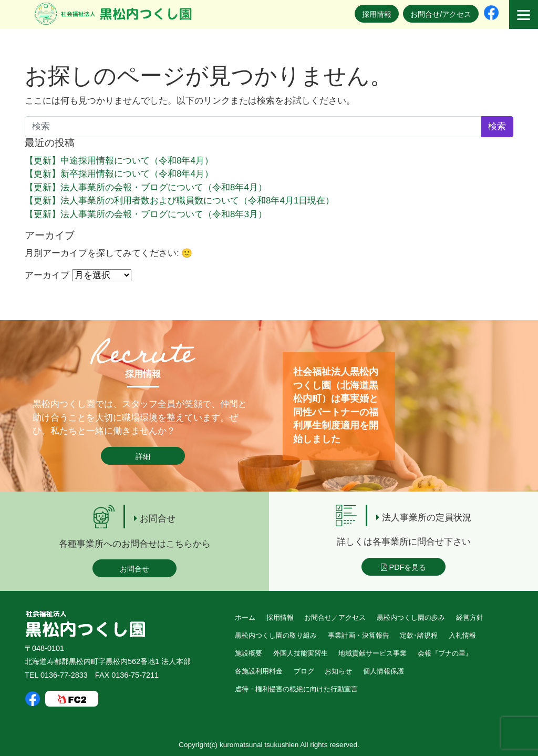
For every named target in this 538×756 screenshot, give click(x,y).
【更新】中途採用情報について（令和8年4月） (119, 161)
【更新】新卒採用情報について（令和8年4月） (119, 174)
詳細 (143, 456)
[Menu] (524, 14)
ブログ (304, 671)
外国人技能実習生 (301, 653)
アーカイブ (47, 275)
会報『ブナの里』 (445, 653)
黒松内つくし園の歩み (411, 617)
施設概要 (249, 653)
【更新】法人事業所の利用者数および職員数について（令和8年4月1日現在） (179, 201)
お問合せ (134, 569)
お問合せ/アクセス (441, 14)
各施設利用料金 (259, 671)
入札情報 (462, 635)
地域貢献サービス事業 (373, 653)
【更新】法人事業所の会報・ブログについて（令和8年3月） (146, 214)
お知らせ (338, 671)
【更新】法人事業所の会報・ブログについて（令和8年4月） (146, 187)
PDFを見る (404, 567)
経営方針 (470, 617)
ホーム (245, 617)
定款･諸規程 (419, 635)
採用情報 (377, 14)
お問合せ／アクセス (335, 617)
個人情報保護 (384, 671)
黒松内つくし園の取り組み (276, 635)
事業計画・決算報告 (359, 635)
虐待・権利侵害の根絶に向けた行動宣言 (296, 689)
